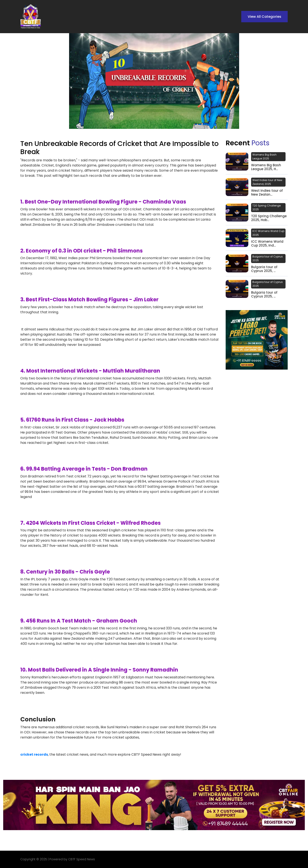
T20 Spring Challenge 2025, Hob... (269, 218)
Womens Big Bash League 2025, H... (266, 167)
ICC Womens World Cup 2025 (268, 233)
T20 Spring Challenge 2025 (267, 207)
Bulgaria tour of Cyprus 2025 (268, 258)
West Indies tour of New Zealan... (267, 193)
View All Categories (264, 17)
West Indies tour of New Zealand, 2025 (267, 182)
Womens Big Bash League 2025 (264, 157)
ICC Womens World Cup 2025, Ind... (267, 244)
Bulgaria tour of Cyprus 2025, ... (264, 269)
